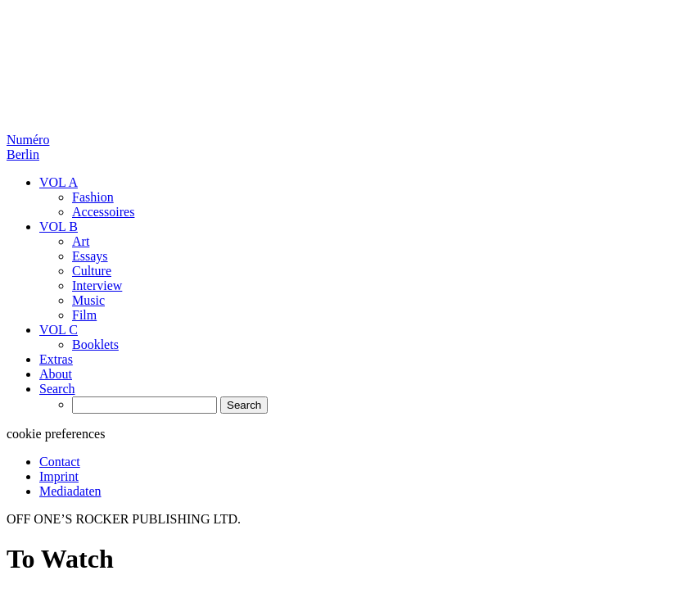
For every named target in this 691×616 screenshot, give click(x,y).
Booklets (95, 344)
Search (57, 389)
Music (88, 300)
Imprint (59, 476)
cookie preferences (56, 434)
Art (81, 241)
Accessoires (103, 212)
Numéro (28, 147)
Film (84, 315)
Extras (56, 359)
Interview (97, 285)
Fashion (93, 197)
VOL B (59, 226)
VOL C (59, 330)
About (56, 374)
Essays (90, 256)
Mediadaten (70, 491)
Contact (60, 462)
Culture (92, 271)
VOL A (59, 182)
